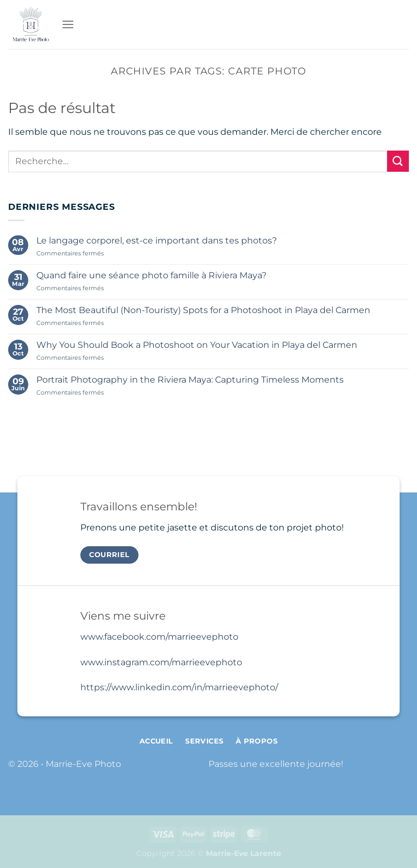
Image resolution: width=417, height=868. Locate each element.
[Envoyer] (398, 161)
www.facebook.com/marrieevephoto (159, 637)
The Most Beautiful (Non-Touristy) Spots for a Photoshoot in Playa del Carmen (203, 310)
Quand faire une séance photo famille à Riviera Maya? (151, 275)
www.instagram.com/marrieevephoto (161, 662)
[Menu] (68, 24)
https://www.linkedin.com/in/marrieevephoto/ (179, 687)
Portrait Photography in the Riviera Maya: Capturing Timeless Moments (190, 380)
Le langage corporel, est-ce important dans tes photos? (157, 241)
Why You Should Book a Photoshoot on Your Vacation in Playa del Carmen (197, 345)
